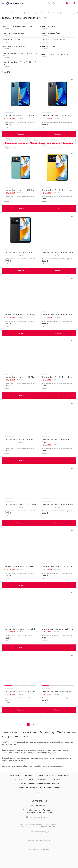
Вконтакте (39, 795)
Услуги (30, 780)
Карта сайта (57, 780)
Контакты (42, 780)
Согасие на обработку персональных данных (39, 787)
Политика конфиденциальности (41, 817)
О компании (14, 776)
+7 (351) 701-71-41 (39, 801)
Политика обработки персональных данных (39, 784)
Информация (63, 776)
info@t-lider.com (41, 805)
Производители (46, 776)
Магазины (29, 776)
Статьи (19, 780)
